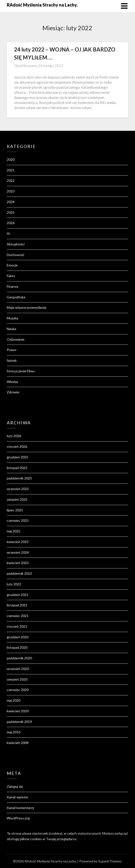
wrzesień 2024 (18, 552)
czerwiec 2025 (18, 520)
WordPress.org (18, 818)
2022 (11, 180)
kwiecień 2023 (18, 563)
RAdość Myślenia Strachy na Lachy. (42, 5)
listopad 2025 (17, 468)
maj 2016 (14, 732)
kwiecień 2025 (18, 542)
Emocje (12, 265)
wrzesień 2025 (18, 489)
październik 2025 (19, 478)
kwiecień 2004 (18, 743)
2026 (11, 223)
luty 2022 (14, 584)
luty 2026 (14, 436)
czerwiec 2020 (18, 690)
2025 (11, 212)
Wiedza (12, 382)
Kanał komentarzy (20, 808)
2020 (11, 159)
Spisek (12, 360)
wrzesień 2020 (18, 669)
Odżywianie (16, 339)
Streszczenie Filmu (21, 371)
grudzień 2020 (18, 637)
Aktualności (16, 244)
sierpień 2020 (17, 679)
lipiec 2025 (15, 510)
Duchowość (16, 255)
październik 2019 (19, 722)
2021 (11, 170)
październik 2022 (19, 573)
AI (9, 233)
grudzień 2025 (18, 457)
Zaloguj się (15, 786)
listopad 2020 (17, 647)
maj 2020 (14, 700)
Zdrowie (13, 392)
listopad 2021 (17, 605)
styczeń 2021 (17, 626)
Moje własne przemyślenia (27, 307)
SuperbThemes (110, 861)
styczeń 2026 (17, 446)
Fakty (11, 276)
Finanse (13, 286)
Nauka (12, 329)
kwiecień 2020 (18, 711)
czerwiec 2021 (18, 616)
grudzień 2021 (18, 595)
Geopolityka (16, 297)
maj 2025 (14, 531)
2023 (11, 191)
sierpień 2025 (17, 499)
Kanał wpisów (17, 797)
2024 (11, 202)
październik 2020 (19, 658)
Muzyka (12, 318)
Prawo (12, 350)
